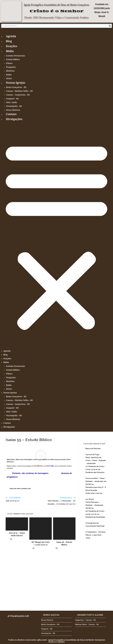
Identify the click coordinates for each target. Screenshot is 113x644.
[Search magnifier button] (110, 26)
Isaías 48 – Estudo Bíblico (64, 543)
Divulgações (14, 119)
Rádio (9, 75)
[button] (56, 236)
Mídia (10, 51)
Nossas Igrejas (16, 83)
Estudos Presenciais (16, 56)
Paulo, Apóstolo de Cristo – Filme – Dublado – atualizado (96, 460)
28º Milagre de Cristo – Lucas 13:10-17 (41, 543)
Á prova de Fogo (92, 454)
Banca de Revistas (93, 449)
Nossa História (13, 110)
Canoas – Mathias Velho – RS (19, 91)
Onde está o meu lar (94, 493)
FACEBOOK (38, 466)
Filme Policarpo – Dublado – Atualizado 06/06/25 (94, 505)
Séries (9, 79)
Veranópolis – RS (14, 106)
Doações (11, 47)
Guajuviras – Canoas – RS (85, 620)
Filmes (9, 64)
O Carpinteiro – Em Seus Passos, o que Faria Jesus (96, 535)
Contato (11, 115)
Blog (9, 42)
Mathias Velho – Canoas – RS (87, 624)
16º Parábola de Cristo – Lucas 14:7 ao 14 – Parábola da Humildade (96, 514)
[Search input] (56, 26)
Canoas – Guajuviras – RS (18, 95)
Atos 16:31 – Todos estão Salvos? (17, 534)
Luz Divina (90, 499)
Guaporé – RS (12, 99)
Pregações (11, 67)
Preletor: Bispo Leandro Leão (20, 489)
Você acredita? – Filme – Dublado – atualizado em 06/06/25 (96, 481)
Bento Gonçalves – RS (16, 88)
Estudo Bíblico (13, 60)
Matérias (10, 71)
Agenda (11, 37)
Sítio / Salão (12, 103)
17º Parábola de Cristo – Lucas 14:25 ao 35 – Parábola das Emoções (95, 469)
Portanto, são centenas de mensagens (28, 473)
